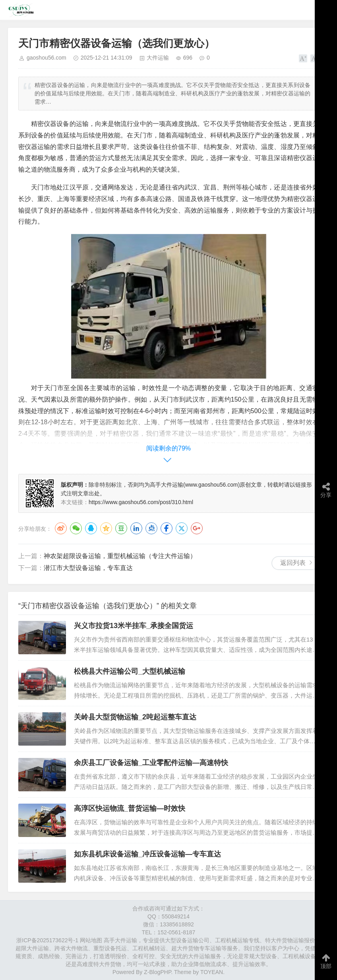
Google (197, 528)
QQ (91, 528)
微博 (61, 528)
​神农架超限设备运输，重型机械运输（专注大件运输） (120, 556)
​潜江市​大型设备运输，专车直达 (88, 568)
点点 (151, 528)
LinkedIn (136, 528)
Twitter (182, 528)
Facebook (167, 528)
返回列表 (293, 563)
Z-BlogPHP (157, 972)
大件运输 (158, 58)
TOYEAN (212, 972)
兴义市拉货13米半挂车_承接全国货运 (134, 626)
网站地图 (91, 940)
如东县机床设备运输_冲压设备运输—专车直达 (147, 854)
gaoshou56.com (46, 58)
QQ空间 (106, 528)
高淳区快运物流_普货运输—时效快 (130, 808)
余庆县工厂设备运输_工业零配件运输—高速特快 (151, 763)
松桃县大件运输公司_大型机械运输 (130, 671)
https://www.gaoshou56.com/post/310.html (141, 502)
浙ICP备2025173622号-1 (47, 940)
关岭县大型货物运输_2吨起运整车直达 (135, 717)
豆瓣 (121, 528)
